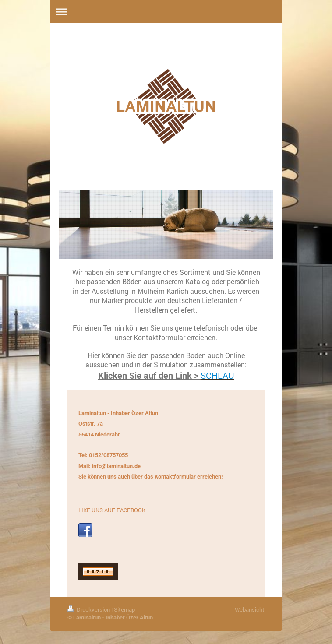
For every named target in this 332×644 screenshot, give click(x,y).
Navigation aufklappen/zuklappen (166, 12)
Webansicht (250, 609)
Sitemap (124, 609)
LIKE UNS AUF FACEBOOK (112, 510)
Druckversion (89, 609)
